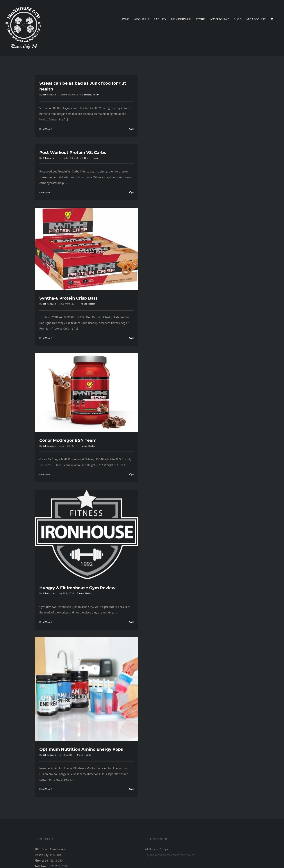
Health (96, 95)
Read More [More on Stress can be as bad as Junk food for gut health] (45, 129)
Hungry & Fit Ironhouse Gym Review (77, 588)
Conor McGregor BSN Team (68, 440)
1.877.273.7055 (57, 866)
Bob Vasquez (49, 95)
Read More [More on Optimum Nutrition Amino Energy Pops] (45, 789)
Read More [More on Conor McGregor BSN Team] (45, 475)
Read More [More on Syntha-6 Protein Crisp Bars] (45, 338)
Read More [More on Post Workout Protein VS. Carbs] (45, 192)
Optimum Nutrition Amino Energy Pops (81, 749)
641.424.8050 (54, 860)
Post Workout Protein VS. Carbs (73, 153)
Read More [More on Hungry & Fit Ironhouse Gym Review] (45, 622)
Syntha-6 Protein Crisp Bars (68, 298)
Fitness (88, 95)
